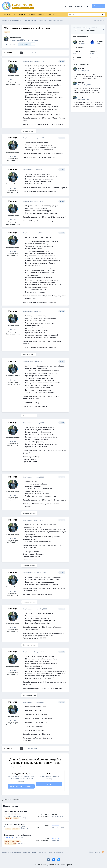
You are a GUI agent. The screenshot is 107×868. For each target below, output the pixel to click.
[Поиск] (79, 15)
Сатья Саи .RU (9, 15)
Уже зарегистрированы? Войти (77, 6)
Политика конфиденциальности (47, 865)
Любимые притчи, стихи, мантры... (16, 812)
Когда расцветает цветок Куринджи (17, 835)
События (32, 15)
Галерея (41, 15)
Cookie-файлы (66, 865)
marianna (99, 41)
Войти (49, 784)
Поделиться (11, 44)
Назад (10, 53)
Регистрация (99, 6)
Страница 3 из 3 (31, 53)
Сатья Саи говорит (33, 40)
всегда (81, 41)
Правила (51, 15)
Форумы (22, 16)
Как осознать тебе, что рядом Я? (16, 825)
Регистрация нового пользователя (22, 786)
